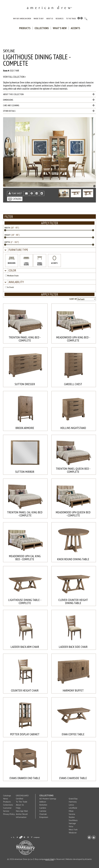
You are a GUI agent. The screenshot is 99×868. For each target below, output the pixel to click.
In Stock (9, 287)
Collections (42, 28)
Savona (72, 814)
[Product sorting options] (86, 299)
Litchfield (73, 808)
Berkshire (43, 805)
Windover (73, 833)
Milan (71, 811)
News (6, 799)
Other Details (49, 111)
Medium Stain (12, 276)
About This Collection (49, 94)
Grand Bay (73, 799)
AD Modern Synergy (48, 799)
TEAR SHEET (15, 193)
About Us (50, 19)
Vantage (72, 823)
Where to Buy (39, 19)
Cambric (43, 808)
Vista (71, 826)
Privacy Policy (9, 814)
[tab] (49, 250)
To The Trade (71, 19)
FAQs (18, 808)
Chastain (43, 814)
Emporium (44, 817)
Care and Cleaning (49, 105)
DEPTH (7, 242)
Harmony (73, 802)
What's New (60, 28)
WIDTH (7, 228)
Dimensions (49, 100)
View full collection (14, 77)
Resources (60, 19)
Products (25, 28)
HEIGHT (8, 235)
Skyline (72, 817)
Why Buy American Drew (22, 19)
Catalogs (7, 795)
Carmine (43, 811)
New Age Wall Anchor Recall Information (22, 814)
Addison (43, 802)
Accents (75, 28)
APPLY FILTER (50, 223)
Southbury (73, 820)
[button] (18, 250)
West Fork (73, 829)
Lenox (71, 805)
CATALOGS (15, 199)
